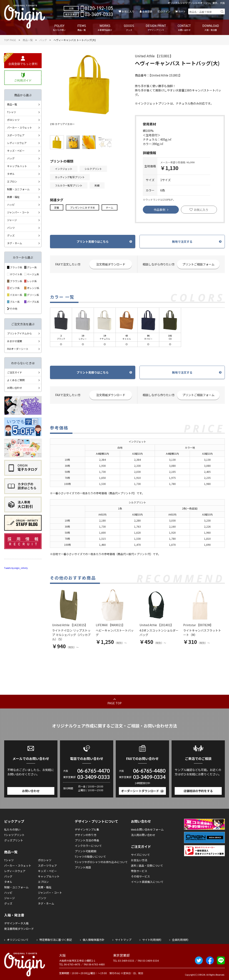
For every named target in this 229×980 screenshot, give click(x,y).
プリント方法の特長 (87, 840)
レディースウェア (17, 143)
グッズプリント (14, 840)
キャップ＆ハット (17, 166)
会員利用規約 (180, 940)
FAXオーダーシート (18, 349)
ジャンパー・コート (18, 212)
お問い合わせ (15, 388)
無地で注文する (182, 242)
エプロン (12, 181)
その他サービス (140, 876)
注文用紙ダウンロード (111, 264)
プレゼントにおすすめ (82, 207)
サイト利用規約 (152, 940)
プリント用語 (83, 867)
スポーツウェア (16, 135)
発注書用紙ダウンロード (19, 929)
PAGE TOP (114, 703)
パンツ (11, 228)
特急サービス (139, 871)
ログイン (165, 11)
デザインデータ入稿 (16, 923)
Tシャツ (12, 112)
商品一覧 (28, 40)
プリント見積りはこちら (93, 242)
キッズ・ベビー (16, 151)
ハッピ (11, 205)
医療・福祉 (13, 197)
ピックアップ (14, 821)
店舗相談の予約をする (198, 791)
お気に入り (128, 11)
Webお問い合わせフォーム (147, 829)
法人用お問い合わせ (143, 835)
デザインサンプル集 (87, 829)
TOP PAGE (10, 40)
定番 (57, 207)
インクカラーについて (88, 846)
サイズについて (140, 855)
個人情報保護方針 (93, 940)
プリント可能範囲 (86, 851)
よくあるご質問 (16, 380)
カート (182, 11)
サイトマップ (123, 940)
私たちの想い (12, 829)
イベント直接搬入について (147, 882)
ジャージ (12, 220)
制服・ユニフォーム (18, 189)
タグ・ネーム (15, 243)
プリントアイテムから (19, 333)
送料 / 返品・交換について (147, 865)
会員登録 (147, 11)
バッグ (43, 40)
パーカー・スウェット (20, 127)
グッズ (11, 235)
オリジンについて (18, 940)
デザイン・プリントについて (96, 821)
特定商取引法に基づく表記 (56, 940)
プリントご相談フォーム (198, 264)
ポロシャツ (13, 120)
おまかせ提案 (15, 341)
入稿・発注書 (14, 915)
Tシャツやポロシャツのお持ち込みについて (101, 862)
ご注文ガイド (15, 372)
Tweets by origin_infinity (16, 568)
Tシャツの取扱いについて (90, 857)
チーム (110, 207)
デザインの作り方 (86, 835)
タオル (11, 174)
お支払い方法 (139, 860)
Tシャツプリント (14, 835)
